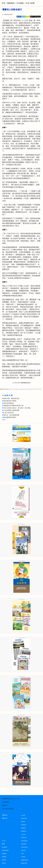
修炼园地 (11, 3)
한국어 (4, 860)
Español (24, 831)
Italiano (4, 853)
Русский (24, 844)
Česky (23, 822)
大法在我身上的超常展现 (12, 410)
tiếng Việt (24, 863)
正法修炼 (20, 3)
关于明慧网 (5, 802)
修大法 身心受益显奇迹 (12, 415)
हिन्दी (3, 844)
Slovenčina (24, 847)
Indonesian (5, 850)
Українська (25, 860)
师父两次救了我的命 (10, 401)
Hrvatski (4, 847)
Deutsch (24, 825)
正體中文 (5, 815)
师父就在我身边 (9, 403)
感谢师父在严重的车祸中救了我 (14, 406)
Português (24, 841)
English (23, 828)
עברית (4, 841)
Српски (23, 850)
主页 (3, 3)
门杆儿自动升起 (9, 413)
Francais (24, 838)
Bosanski (24, 818)
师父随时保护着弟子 (10, 417)
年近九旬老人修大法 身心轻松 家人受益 (17, 408)
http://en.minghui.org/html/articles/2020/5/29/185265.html (25, 389)
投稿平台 (5, 805)
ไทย (22, 853)
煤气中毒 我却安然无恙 (12, 399)
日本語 (4, 857)
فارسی (23, 834)
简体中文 (5, 818)
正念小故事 (30, 3)
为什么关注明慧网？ (8, 809)
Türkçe (23, 857)
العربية (23, 815)
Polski (4, 863)
